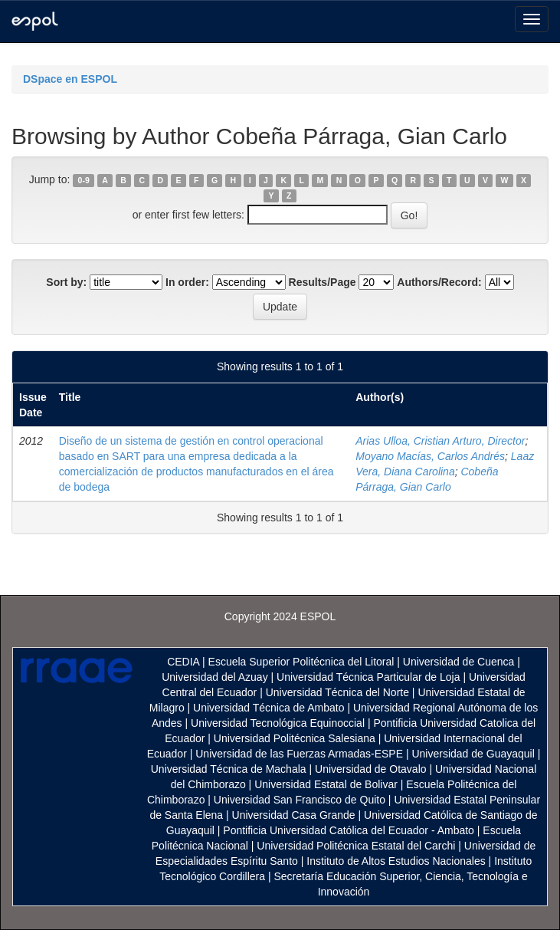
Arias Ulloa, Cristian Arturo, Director (440, 441)
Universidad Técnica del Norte (337, 692)
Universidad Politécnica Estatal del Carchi (356, 846)
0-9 (84, 180)
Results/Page (323, 282)
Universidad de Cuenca (459, 662)
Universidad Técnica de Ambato (269, 708)
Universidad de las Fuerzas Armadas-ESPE (299, 754)
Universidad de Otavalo (371, 769)
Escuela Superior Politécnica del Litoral (301, 662)
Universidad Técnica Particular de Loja (368, 677)
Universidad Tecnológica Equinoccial (278, 723)
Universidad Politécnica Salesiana (295, 738)
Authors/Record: (439, 282)
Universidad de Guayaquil (473, 754)
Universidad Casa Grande (295, 815)
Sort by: (66, 282)
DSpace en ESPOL (70, 79)
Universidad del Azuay (215, 677)
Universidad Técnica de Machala (229, 769)
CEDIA (183, 662)
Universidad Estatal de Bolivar (326, 784)
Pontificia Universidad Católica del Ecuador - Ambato (349, 830)
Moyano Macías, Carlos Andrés (430, 456)
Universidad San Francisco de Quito (300, 800)
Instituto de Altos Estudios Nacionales (396, 861)
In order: (187, 282)
